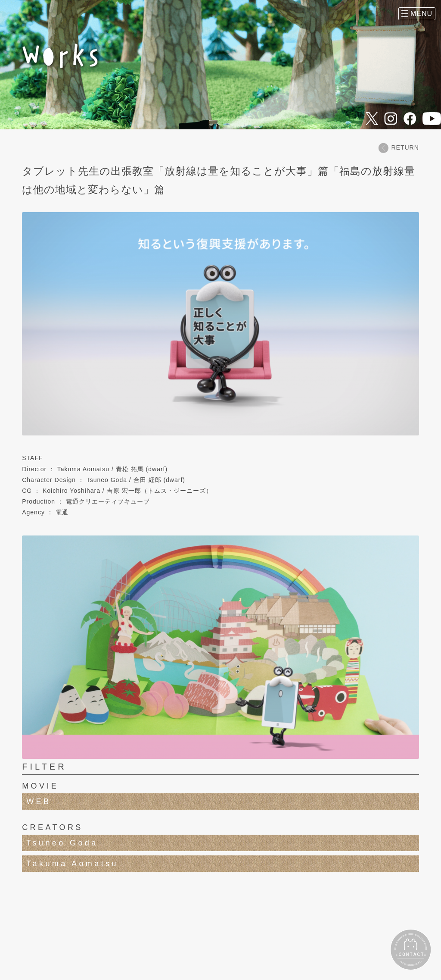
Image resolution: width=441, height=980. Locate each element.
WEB (39, 802)
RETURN (398, 148)
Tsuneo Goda (62, 843)
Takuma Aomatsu (72, 864)
